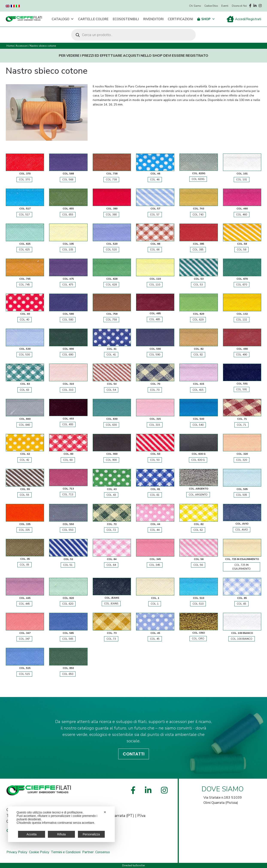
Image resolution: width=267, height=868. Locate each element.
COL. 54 (111, 390)
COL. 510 (198, 604)
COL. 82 (198, 355)
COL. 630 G (198, 460)
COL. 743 (198, 215)
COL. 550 (68, 530)
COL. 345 (155, 565)
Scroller (140, 865)
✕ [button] (105, 812)
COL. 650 (68, 674)
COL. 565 (68, 639)
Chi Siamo (195, 6)
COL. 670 (242, 285)
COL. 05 (24, 565)
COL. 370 (24, 180)
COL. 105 (68, 250)
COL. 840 (24, 425)
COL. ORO (198, 639)
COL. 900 (111, 460)
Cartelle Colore (93, 19)
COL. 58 (241, 250)
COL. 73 (111, 639)
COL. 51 (68, 565)
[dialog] (61, 824)
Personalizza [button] (91, 834)
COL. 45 (155, 639)
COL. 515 (24, 674)
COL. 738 (111, 180)
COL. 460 (242, 215)
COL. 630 (111, 425)
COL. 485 (155, 319)
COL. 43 (111, 495)
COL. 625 (24, 250)
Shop (208, 19)
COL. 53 (198, 285)
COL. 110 (155, 285)
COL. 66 (155, 250)
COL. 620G (198, 179)
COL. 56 (198, 565)
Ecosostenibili (126, 19)
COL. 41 (111, 355)
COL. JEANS (111, 604)
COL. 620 (68, 604)
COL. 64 (111, 565)
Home (10, 46)
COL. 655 (68, 215)
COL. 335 (24, 530)
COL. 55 (24, 495)
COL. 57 (155, 215)
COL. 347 (24, 639)
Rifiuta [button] (61, 834)
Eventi (225, 6)
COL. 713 (68, 494)
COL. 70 (155, 390)
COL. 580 (68, 320)
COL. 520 (111, 250)
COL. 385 (198, 250)
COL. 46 (155, 180)
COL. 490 (242, 355)
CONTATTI (134, 754)
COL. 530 (24, 355)
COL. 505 (242, 495)
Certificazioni (180, 19)
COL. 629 (198, 320)
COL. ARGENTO (198, 495)
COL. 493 (68, 424)
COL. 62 (198, 530)
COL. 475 (68, 285)
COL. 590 (155, 355)
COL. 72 (111, 530)
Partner (88, 852)
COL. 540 (198, 425)
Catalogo (63, 19)
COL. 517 (24, 215)
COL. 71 (241, 425)
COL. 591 (242, 389)
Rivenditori (153, 19)
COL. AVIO (242, 530)
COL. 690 (68, 355)
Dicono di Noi (239, 6)
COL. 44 (155, 530)
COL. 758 (111, 320)
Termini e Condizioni (66, 852)
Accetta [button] (32, 834)
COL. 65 (241, 604)
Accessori (22, 46)
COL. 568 (68, 180)
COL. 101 (242, 180)
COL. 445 (24, 604)
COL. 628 (111, 285)
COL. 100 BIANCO (242, 639)
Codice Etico (211, 6)
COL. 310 (68, 390)
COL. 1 (155, 604)
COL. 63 (24, 390)
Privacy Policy (17, 852)
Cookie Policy (39, 852)
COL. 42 (24, 460)
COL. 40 (24, 320)
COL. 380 (111, 215)
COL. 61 (155, 495)
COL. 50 (155, 460)
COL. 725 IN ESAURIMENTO (242, 567)
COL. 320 (242, 460)
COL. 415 (198, 390)
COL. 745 (24, 285)
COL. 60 (68, 460)
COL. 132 (242, 320)
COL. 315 (155, 425)
